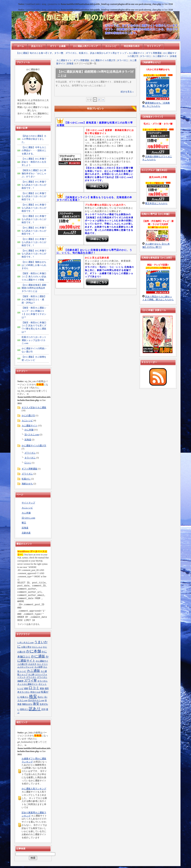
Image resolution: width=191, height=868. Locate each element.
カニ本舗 (26, 513)
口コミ (28, 463)
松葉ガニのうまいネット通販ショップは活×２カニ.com (34, 340)
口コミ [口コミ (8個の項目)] (34, 688)
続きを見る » (127, 92)
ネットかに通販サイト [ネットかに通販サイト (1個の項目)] (28, 684)
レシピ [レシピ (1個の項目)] (20, 688)
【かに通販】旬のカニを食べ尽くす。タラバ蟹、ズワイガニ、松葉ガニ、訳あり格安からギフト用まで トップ (71, 53)
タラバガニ (145, 56)
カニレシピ (27, 421)
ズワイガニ (30, 453)
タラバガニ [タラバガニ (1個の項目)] (42, 681)
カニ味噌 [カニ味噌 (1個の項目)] (38, 667)
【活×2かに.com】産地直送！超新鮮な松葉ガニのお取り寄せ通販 (95, 124)
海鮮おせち (27, 484)
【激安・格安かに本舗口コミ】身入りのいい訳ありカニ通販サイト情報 (34, 277)
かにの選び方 (28, 416)
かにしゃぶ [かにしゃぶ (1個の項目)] (37, 647)
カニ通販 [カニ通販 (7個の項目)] (33, 671)
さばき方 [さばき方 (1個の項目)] (32, 664)
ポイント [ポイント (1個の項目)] (43, 684)
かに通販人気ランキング (34, 789)
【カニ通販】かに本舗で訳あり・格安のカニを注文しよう (34, 162)
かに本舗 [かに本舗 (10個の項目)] (34, 651)
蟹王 (24, 523)
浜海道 (173, 56)
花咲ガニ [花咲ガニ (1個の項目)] (24, 709)
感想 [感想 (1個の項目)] (47, 688)
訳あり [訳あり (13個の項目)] (35, 709)
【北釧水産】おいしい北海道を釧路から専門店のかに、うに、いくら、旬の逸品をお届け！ (94, 251)
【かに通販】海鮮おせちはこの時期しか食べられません (34, 265)
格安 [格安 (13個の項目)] (33, 696)
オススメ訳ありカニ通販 (34, 407)
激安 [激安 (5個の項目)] (36, 704)
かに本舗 (29, 430)
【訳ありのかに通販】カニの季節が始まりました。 (34, 139)
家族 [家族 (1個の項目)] (42, 688)
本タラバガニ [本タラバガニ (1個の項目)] (24, 692)
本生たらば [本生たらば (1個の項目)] (35, 692)
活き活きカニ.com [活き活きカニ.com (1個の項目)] (36, 700)
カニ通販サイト (137, 53)
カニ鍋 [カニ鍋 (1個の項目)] (31, 674)
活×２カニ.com (32, 435)
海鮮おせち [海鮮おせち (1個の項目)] (27, 704)
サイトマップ (28, 503)
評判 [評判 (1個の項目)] (43, 709)
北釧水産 (26, 533)
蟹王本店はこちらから (156, 203)
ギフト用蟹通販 (154, 53)
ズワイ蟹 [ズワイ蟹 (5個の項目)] (30, 681)
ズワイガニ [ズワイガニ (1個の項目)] (31, 677)
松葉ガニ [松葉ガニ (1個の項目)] (24, 697)
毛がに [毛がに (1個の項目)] (41, 697)
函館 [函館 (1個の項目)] (26, 688)
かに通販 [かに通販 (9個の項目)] (38, 656)
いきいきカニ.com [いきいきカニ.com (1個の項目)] (25, 643)
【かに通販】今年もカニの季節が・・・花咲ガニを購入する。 (34, 151)
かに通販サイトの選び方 (103, 60)
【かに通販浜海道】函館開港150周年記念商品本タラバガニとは (34, 288)
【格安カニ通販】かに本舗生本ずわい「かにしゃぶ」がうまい (34, 173)
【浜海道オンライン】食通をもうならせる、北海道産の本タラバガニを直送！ (94, 199)
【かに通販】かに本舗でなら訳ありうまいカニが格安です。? (34, 185)
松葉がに (26, 479)
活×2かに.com (28, 518)
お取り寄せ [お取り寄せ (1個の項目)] (26, 647)
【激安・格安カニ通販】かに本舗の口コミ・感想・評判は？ (34, 300)
